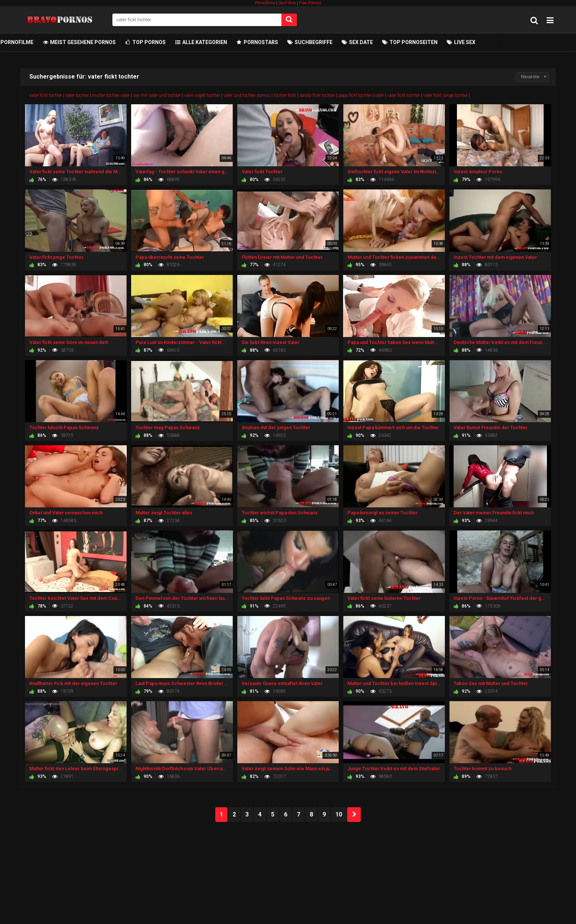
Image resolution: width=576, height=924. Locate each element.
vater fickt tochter (46, 95)
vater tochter (77, 95)
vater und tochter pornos (247, 95)
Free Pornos (310, 3)
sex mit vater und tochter (157, 95)
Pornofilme (265, 3)
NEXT (354, 815)
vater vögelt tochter (202, 95)
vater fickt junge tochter (445, 95)
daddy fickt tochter (317, 95)
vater (379, 95)
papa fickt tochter (355, 95)
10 (339, 814)
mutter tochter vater (111, 95)
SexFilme (287, 3)
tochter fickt (285, 95)
